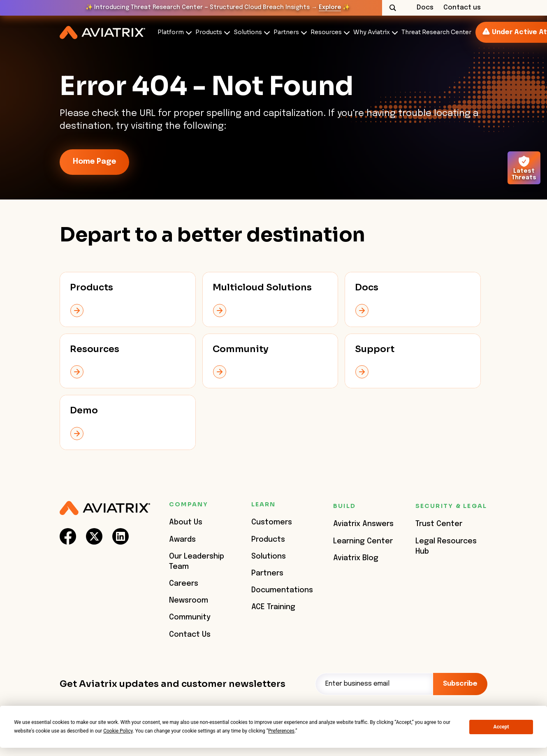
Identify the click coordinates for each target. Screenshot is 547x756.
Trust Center (439, 524)
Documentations (282, 590)
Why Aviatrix (372, 32)
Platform (171, 32)
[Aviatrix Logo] (105, 508)
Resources (326, 32)
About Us (186, 522)
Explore (330, 7)
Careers (184, 584)
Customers (272, 522)
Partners (286, 32)
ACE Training (273, 607)
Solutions (248, 32)
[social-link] (68, 536)
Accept (501, 727)
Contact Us (190, 635)
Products (209, 32)
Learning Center (363, 541)
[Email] (374, 684)
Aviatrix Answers (363, 524)
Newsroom (189, 601)
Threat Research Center (436, 32)
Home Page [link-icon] (94, 162)
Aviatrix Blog (356, 558)
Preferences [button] (281, 731)
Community (190, 617)
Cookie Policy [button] (118, 731)
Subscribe (460, 684)
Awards (182, 540)
